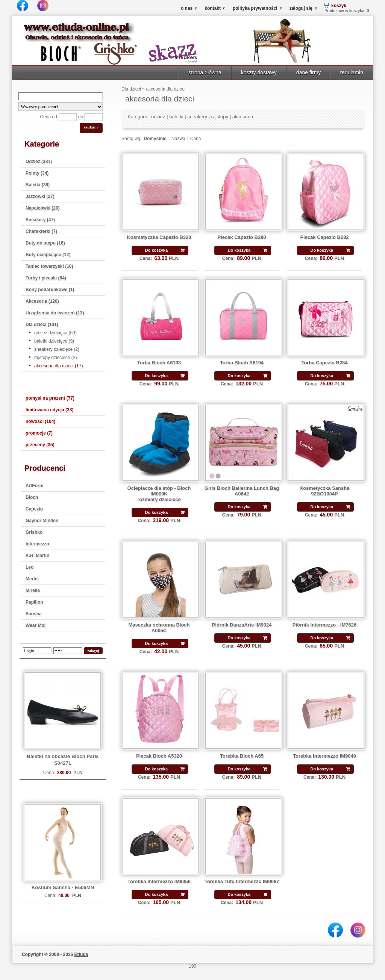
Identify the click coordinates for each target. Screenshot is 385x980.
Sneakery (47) (40, 220)
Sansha (34, 614)
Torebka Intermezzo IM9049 (324, 756)
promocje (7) (39, 433)
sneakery (197, 117)
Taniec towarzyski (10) (49, 266)
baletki (176, 117)
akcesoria (243, 117)
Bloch (32, 497)
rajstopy (220, 117)
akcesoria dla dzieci (166, 89)
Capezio (34, 509)
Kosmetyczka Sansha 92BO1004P (325, 491)
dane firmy (309, 72)
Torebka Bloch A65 (242, 756)
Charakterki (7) (41, 231)
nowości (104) (40, 421)
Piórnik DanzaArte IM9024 (242, 625)
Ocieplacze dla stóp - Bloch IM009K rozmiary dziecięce (159, 494)
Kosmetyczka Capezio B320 (159, 237)
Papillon (34, 602)
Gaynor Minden (42, 521)
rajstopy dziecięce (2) (55, 358)
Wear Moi (36, 625)
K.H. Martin (37, 556)
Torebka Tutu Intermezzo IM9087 (242, 881)
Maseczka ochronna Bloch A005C (159, 628)
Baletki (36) (38, 185)
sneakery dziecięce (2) (57, 349)
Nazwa (178, 139)
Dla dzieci (131, 89)
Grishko (34, 532)
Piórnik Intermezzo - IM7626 (324, 625)
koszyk (339, 6)
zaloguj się (301, 8)
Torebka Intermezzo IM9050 (159, 881)
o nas (187, 8)
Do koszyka (156, 250)
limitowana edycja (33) (49, 410)
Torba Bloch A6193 (159, 363)
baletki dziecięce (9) (54, 341)
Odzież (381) (39, 162)
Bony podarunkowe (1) (50, 290)
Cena (196, 139)
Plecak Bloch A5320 (159, 756)
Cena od (48, 117)
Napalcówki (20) (43, 208)
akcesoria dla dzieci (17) (58, 366)
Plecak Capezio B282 (324, 237)
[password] (68, 651)
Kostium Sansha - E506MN (63, 887)
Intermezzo (37, 544)
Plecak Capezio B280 (242, 237)
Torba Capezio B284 (324, 363)
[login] (37, 651)
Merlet (32, 579)
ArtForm (34, 486)
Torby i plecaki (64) (46, 278)
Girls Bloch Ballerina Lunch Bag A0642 (242, 491)
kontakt (213, 8)
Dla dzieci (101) (42, 325)
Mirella (33, 590)
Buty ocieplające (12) (48, 255)
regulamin (352, 72)
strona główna (205, 72)
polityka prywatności (255, 8)
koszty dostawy (259, 72)
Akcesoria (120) (42, 301)
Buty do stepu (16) (45, 243)
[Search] (61, 96)
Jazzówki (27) (40, 196)
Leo (30, 567)
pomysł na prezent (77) (50, 398)
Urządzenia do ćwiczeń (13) (55, 313)
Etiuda (81, 954)
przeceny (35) (40, 445)
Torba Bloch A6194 (242, 363)
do (81, 117)
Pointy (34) (37, 173)
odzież (158, 117)
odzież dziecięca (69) (55, 333)
